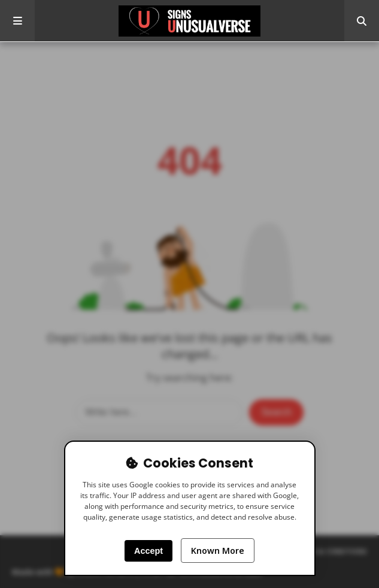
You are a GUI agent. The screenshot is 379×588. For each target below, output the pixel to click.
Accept (148, 551)
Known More (218, 551)
